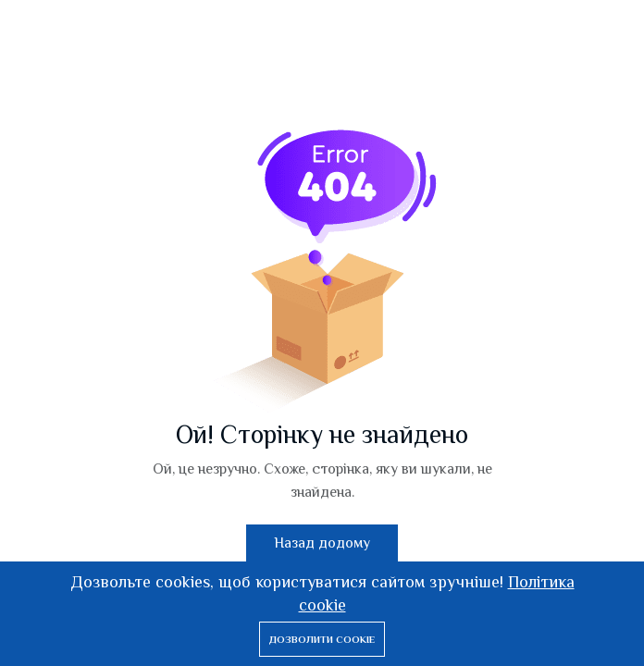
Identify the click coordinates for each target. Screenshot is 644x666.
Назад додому (322, 543)
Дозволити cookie (322, 639)
